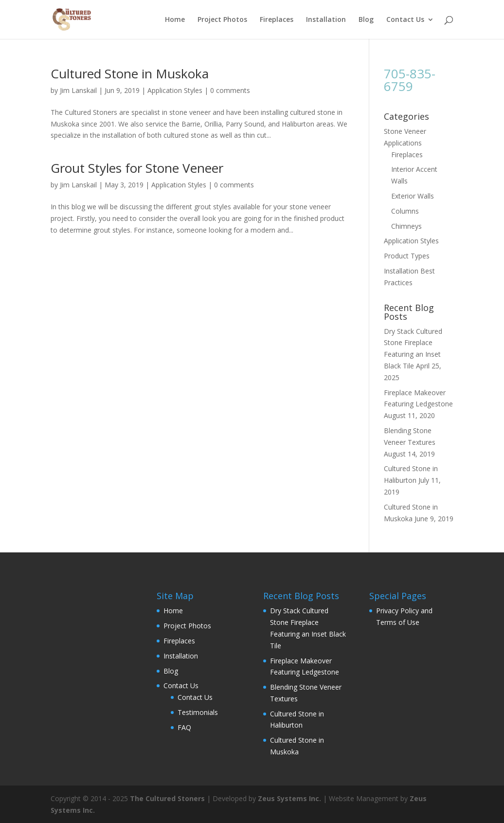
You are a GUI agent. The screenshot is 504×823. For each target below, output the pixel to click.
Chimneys (406, 226)
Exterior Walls (413, 196)
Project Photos (222, 20)
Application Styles (175, 90)
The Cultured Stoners (167, 798)
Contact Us (405, 20)
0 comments (230, 90)
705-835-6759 (410, 80)
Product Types (407, 256)
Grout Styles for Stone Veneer (137, 168)
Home (175, 20)
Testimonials (198, 712)
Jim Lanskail (78, 90)
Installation (326, 20)
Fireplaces (277, 20)
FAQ (184, 727)
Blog (366, 20)
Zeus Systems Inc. (289, 798)
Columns (405, 211)
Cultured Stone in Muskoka (130, 73)
